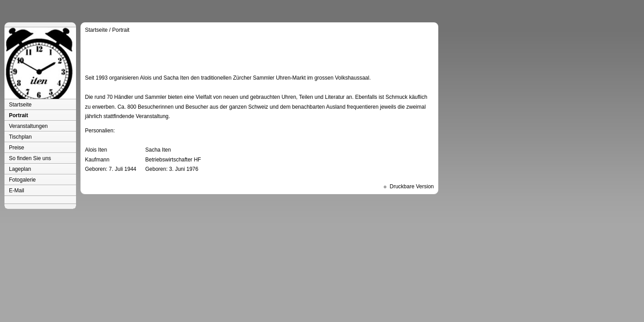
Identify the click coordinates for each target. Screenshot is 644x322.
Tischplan (20, 137)
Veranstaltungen (28, 126)
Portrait (19, 115)
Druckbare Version (412, 186)
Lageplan (20, 169)
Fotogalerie (22, 180)
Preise (17, 148)
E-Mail (17, 191)
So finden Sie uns (30, 158)
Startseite (20, 105)
